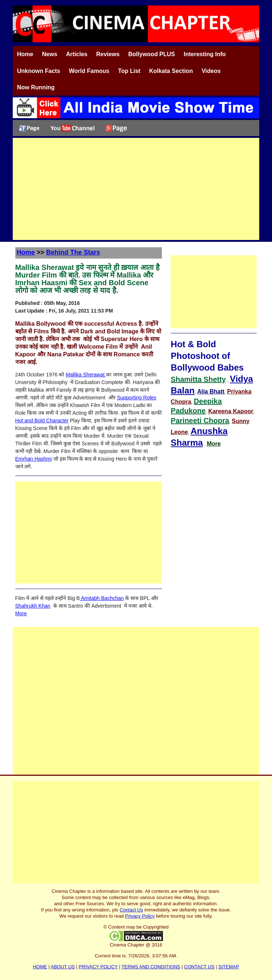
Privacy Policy (140, 916)
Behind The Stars (73, 252)
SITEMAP (229, 967)
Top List (129, 71)
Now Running (36, 87)
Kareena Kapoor (231, 411)
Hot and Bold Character (42, 421)
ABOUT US (63, 967)
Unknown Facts (39, 71)
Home (25, 54)
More (21, 613)
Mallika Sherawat (86, 375)
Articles (77, 54)
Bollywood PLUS (152, 54)
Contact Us (131, 910)
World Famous (89, 71)
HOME (40, 967)
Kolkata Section (171, 71)
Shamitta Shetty (198, 379)
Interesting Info (205, 54)
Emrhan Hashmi (34, 459)
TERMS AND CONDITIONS (151, 967)
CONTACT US (199, 967)
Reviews (108, 54)
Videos (211, 71)
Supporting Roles (137, 398)
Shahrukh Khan (33, 606)
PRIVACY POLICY (98, 967)
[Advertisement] (136, 189)
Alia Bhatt (211, 392)
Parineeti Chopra (200, 421)
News (50, 54)
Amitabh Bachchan (102, 598)
